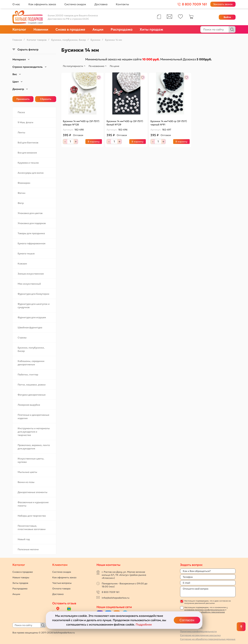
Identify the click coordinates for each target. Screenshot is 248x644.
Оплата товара (61, 589)
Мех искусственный (29, 284)
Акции (98, 29)
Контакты (122, 4)
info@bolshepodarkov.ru (116, 598)
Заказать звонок (223, 4)
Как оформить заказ (42, 4)
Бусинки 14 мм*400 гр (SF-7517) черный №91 (169, 123)
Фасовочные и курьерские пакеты (33, 504)
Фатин (22, 193)
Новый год (24, 539)
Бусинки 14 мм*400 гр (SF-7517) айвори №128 (81, 123)
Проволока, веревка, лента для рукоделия (34, 447)
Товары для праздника (31, 233)
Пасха (21, 112)
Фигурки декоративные (32, 395)
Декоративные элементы (33, 492)
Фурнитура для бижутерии (33, 294)
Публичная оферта (191, 628)
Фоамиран (24, 183)
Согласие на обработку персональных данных (208, 639)
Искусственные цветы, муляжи (31, 460)
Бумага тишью (26, 253)
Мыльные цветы (27, 472)
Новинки (41, 29)
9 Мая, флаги (25, 122)
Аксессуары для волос (31, 173)
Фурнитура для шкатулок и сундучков (34, 306)
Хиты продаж (151, 29)
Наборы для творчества (32, 516)
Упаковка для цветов (30, 213)
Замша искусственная (31, 274)
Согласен (187, 620)
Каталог (19, 29)
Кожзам (22, 264)
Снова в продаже (70, 29)
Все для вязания (27, 153)
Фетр (21, 203)
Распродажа (122, 29)
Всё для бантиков (28, 143)
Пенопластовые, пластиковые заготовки (32, 528)
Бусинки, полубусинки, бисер (31, 349)
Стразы (22, 338)
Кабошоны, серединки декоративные (31, 363)
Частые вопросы (62, 583)
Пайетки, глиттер (28, 375)
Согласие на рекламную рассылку (200, 635)
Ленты (21, 132)
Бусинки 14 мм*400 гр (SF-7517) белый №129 (125, 123)
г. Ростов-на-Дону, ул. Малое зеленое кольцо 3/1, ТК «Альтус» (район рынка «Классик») (124, 575)
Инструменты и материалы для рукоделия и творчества (34, 432)
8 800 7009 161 (111, 592)
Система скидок (75, 4)
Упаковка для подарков (32, 223)
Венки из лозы (26, 482)
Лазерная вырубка (29, 405)
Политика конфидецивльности (198, 631)
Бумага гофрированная (32, 243)
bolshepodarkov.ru (64, 633)
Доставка (101, 4)
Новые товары (21, 577)
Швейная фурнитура (30, 327)
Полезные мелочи (28, 549)
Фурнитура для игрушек (32, 317)
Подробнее (144, 625)
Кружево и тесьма (28, 163)
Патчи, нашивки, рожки (32, 385)
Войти (227, 17)
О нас (16, 4)
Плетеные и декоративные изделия (33, 417)
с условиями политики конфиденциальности (206, 609)
